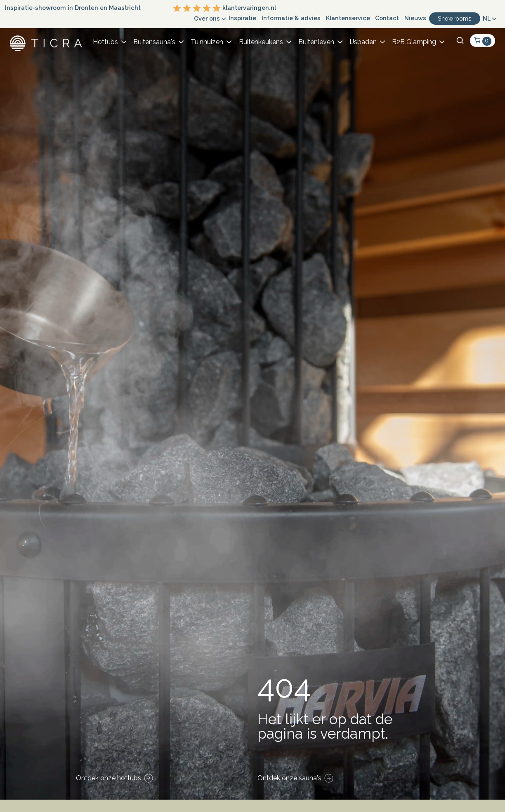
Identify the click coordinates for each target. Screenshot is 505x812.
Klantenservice (348, 18)
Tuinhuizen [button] (207, 42)
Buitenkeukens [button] (261, 42)
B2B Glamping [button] (414, 42)
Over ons (207, 18)
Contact (387, 18)
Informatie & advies (291, 18)
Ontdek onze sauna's (289, 778)
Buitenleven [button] (316, 42)
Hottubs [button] (105, 42)
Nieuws (415, 18)
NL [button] (487, 18)
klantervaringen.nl (224, 8)
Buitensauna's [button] (154, 42)
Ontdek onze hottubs (109, 778)
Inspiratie (242, 18)
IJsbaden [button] (363, 42)
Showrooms (455, 18)
